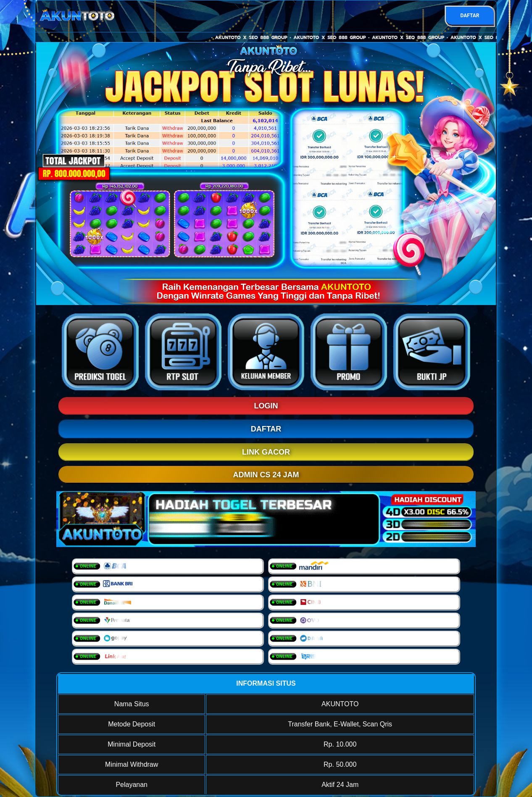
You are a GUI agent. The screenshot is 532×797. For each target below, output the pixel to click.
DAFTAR (470, 16)
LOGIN (266, 406)
